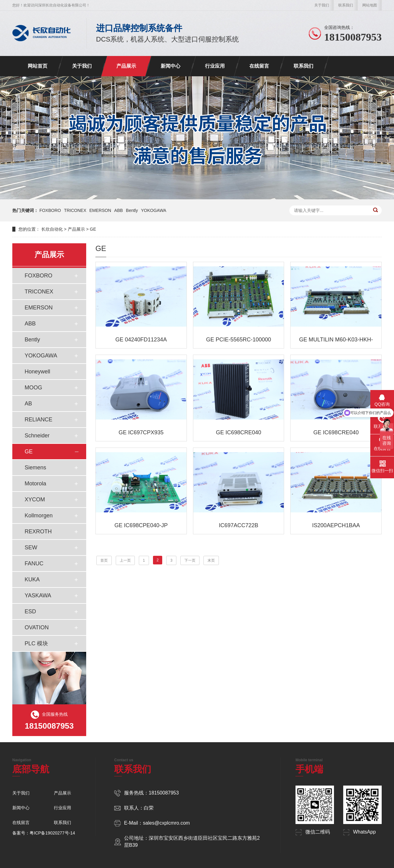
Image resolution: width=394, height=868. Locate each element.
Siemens (35, 468)
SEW (31, 547)
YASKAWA (38, 595)
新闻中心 (171, 66)
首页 (104, 560)
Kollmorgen (39, 516)
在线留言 (259, 66)
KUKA (32, 579)
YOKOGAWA (154, 210)
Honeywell (37, 372)
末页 (211, 560)
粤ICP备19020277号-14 (52, 833)
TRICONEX (75, 210)
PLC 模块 (36, 643)
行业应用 (215, 66)
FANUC (34, 563)
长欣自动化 (52, 229)
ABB (119, 210)
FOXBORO (50, 210)
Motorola (35, 484)
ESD (30, 611)
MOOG (33, 388)
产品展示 (126, 66)
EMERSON (100, 210)
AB (28, 404)
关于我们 (322, 5)
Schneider (37, 436)
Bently (132, 210)
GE (93, 229)
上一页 (125, 560)
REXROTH (38, 532)
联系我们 (346, 5)
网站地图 (370, 5)
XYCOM (35, 500)
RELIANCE (38, 420)
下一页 (190, 560)
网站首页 (38, 66)
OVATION (37, 627)
